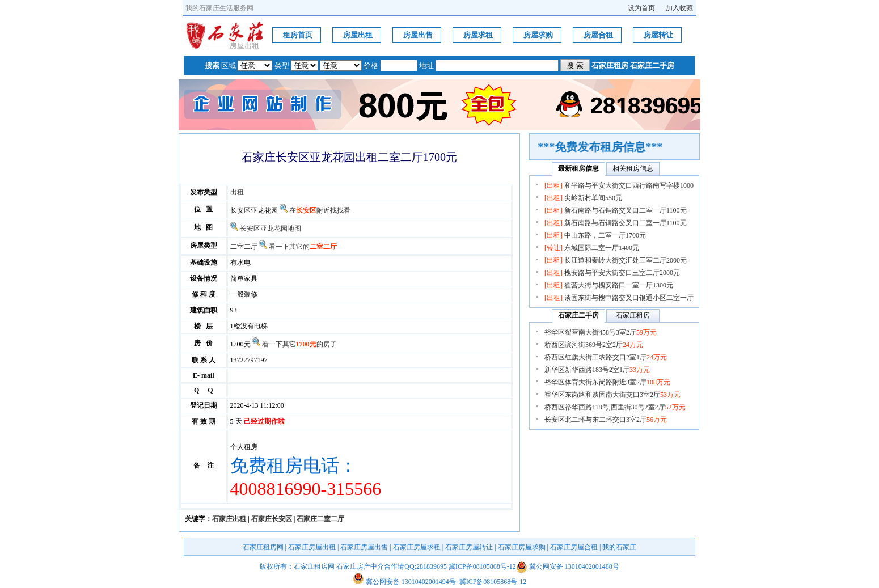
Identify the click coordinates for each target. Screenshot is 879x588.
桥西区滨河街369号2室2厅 (594, 345)
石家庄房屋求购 (522, 547)
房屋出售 (418, 35)
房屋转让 (658, 35)
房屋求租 (478, 35)
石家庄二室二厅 (320, 519)
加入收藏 (679, 8)
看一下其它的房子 (299, 344)
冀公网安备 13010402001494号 (404, 582)
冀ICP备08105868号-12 (482, 566)
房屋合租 (598, 35)
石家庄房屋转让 (469, 547)
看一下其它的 (303, 247)
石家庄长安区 (272, 519)
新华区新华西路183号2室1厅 (597, 370)
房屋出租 (358, 35)
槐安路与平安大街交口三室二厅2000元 (622, 273)
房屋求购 (538, 35)
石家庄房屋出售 (364, 547)
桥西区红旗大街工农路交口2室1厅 (606, 357)
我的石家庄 (619, 547)
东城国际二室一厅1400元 (602, 248)
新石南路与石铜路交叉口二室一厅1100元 (626, 210)
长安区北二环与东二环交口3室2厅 (606, 420)
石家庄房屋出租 (312, 547)
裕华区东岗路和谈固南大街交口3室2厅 (612, 395)
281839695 (432, 566)
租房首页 (298, 35)
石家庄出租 (229, 519)
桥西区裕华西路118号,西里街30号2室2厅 (615, 407)
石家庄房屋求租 (417, 547)
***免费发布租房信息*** (605, 147)
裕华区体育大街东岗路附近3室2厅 (607, 382)
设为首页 (641, 8)
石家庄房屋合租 (574, 547)
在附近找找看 (320, 210)
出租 (237, 192)
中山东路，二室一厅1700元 (605, 235)
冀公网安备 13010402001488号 (574, 566)
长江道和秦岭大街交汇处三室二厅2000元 (626, 260)
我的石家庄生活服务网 (219, 8)
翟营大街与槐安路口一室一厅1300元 (619, 285)
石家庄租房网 (263, 547)
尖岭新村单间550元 (593, 198)
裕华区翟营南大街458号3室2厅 (601, 332)
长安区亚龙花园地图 (271, 229)
